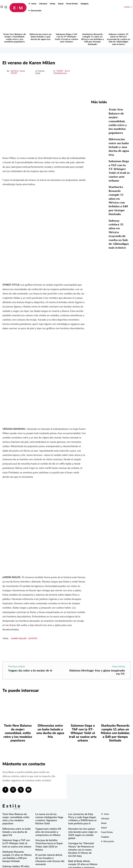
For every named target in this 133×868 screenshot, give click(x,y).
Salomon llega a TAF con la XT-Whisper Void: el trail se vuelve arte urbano (66, 38)
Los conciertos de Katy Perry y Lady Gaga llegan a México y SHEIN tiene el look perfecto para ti (83, 809)
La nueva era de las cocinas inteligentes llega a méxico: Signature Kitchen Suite (48, 808)
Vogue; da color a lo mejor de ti (30, 671)
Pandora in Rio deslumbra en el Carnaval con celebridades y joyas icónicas (83, 855)
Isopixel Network (105, 865)
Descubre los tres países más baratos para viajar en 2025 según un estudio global (82, 821)
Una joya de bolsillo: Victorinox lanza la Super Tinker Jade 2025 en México (50, 829)
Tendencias (60, 73)
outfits (33, 638)
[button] (6, 7)
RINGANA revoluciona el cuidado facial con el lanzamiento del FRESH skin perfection (49, 851)
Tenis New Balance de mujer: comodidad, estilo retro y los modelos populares (15, 38)
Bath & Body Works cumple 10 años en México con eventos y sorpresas (83, 845)
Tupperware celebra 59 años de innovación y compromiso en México (49, 818)
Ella (68, 71)
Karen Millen (19, 638)
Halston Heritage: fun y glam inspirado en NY (97, 672)
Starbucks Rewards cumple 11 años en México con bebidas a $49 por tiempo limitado (92, 39)
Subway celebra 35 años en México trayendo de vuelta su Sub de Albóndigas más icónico (118, 39)
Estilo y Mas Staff (18, 72)
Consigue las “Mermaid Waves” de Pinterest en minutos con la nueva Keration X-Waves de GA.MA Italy (82, 833)
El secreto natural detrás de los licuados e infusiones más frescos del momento (50, 839)
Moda (60, 71)
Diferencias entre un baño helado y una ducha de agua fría (41, 37)
